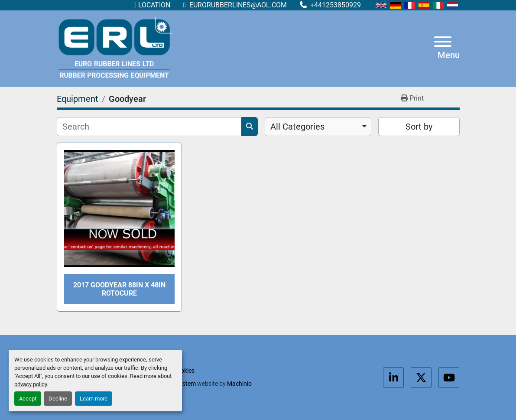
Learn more (94, 399)
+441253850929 (335, 5)
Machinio (239, 384)
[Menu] (443, 43)
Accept (28, 399)
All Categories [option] (297, 127)
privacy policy (31, 384)
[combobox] (318, 127)
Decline (58, 399)
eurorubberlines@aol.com (237, 5)
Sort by (419, 127)
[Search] (149, 127)
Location (154, 5)
